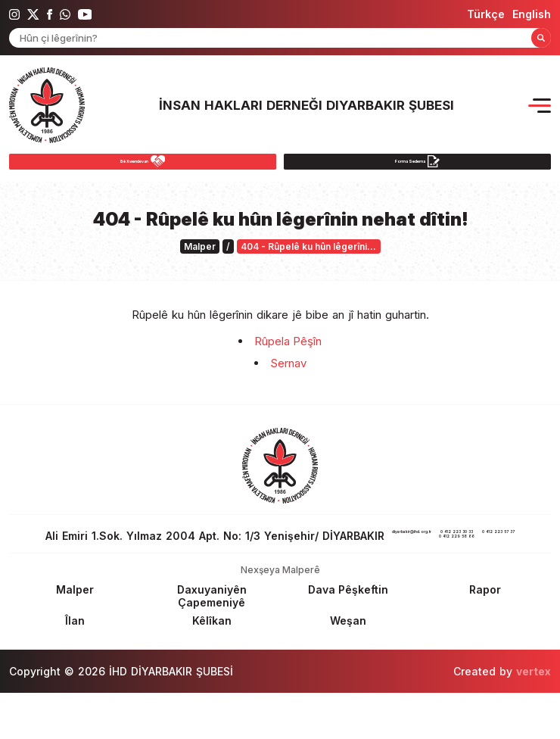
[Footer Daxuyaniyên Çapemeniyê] (212, 642)
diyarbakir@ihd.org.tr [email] (453, 545)
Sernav (288, 372)
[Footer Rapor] (485, 636)
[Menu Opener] (540, 106)
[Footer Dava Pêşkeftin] (349, 636)
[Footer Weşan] (349, 667)
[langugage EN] (532, 14)
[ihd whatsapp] (65, 14)
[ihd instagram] (14, 14)
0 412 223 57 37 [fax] (330, 569)
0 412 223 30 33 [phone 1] (232, 569)
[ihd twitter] (33, 14)
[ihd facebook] (50, 14)
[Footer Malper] (75, 636)
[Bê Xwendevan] (143, 166)
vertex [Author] (534, 717)
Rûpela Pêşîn (288, 350)
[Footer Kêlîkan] (212, 667)
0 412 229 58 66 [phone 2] (232, 582)
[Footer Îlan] (75, 667)
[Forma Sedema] (417, 166)
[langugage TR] (486, 14)
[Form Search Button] (541, 38)
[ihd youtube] (85, 14)
